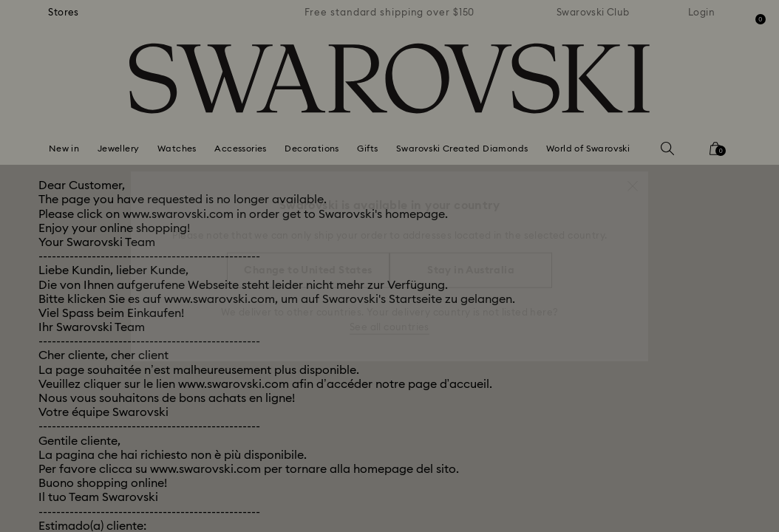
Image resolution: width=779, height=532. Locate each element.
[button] (633, 179)
